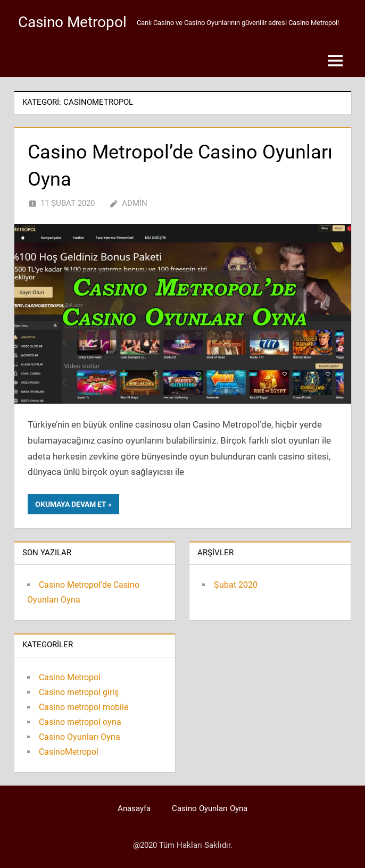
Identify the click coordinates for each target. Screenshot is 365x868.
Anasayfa (134, 808)
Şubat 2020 (236, 585)
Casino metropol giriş (79, 692)
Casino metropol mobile (84, 707)
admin (135, 203)
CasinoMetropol (69, 752)
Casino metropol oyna (80, 722)
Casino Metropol (72, 22)
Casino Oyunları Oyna (80, 737)
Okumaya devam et (71, 504)
